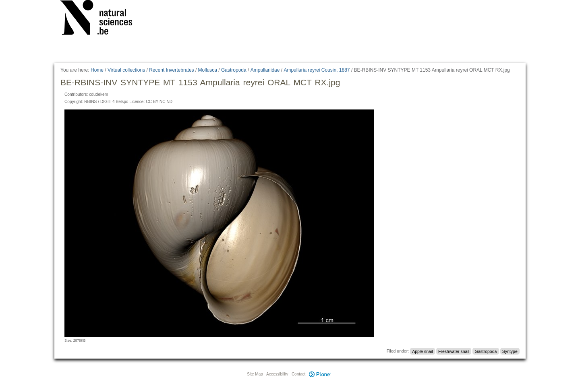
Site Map (255, 374)
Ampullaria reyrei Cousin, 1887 (317, 70)
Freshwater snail (454, 351)
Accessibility (277, 374)
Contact (298, 374)
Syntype (510, 351)
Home (97, 70)
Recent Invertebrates (171, 70)
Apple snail (422, 351)
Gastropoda (234, 70)
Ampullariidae (265, 70)
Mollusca (208, 70)
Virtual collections (126, 70)
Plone (320, 374)
